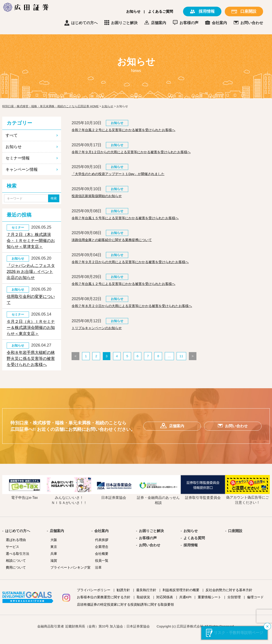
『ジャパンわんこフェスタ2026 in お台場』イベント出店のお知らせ (31, 272)
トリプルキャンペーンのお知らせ (102, 340)
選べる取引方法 (18, 560)
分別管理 (234, 603)
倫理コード (255, 603)
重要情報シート (209, 603)
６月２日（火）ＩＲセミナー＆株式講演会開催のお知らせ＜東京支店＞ (31, 328)
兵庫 (54, 560)
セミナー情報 (18, 158)
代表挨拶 (102, 546)
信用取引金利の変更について (31, 300)
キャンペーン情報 (22, 169)
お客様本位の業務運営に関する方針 (104, 603)
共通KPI (185, 603)
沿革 (98, 574)
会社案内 (252, 23)
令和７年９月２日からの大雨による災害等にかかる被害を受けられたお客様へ (142, 270)
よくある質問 (194, 544)
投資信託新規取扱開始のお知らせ (102, 200)
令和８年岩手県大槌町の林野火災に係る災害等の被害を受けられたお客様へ (31, 359)
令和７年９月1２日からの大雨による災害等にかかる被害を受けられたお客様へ (143, 154)
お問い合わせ (150, 551)
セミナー (18, 227)
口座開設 (235, 537)
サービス (12, 553)
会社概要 (102, 560)
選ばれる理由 (16, 546)
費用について (16, 574)
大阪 (54, 546)
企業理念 (102, 553)
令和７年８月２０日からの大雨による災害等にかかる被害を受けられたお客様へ (144, 317)
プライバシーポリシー (94, 596)
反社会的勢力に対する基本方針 (229, 596)
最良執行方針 (146, 596)
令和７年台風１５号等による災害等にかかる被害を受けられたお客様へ (136, 224)
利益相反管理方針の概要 (181, 596)
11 (181, 369)
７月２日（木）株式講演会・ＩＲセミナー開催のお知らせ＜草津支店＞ (31, 241)
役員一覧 (102, 567)
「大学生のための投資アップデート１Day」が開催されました (127, 177)
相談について (16, 567)
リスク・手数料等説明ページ (238, 633)
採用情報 (191, 551)
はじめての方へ (117, 23)
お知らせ (133, 11)
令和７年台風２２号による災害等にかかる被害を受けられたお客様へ (134, 131)
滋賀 (54, 567)
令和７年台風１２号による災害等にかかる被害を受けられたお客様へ (134, 294)
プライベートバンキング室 (70, 574)
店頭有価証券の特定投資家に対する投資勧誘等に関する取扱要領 (125, 611)
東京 (54, 553)
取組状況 (143, 603)
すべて (12, 135)
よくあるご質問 (161, 11)
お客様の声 (221, 23)
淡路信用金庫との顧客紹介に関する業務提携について (120, 247)
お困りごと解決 (157, 23)
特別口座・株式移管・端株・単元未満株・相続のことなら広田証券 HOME (50, 106)
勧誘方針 (123, 596)
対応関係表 (165, 603)
